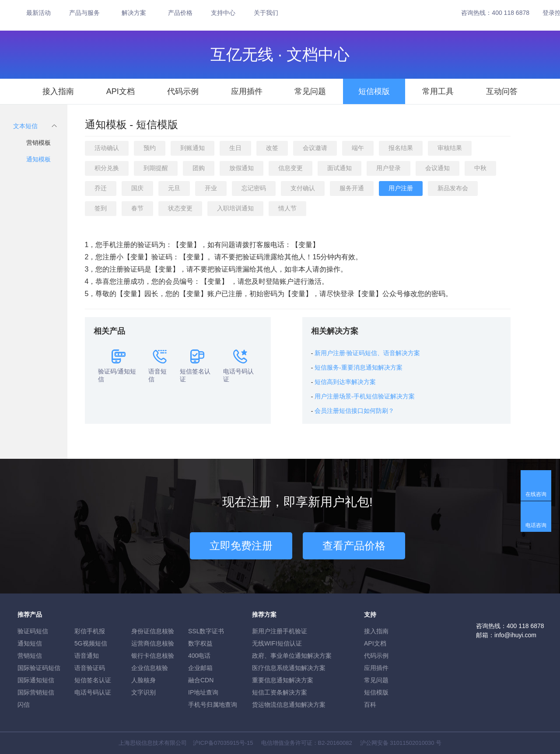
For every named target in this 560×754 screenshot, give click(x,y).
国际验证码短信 (39, 668)
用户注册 (401, 188)
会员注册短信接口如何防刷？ (354, 411)
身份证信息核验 (153, 631)
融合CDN (201, 680)
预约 (150, 148)
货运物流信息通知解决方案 (289, 705)
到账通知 (192, 148)
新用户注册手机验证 (280, 631)
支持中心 (223, 13)
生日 (235, 148)
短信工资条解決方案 (280, 692)
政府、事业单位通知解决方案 (292, 656)
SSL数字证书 (206, 631)
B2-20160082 (335, 743)
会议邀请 (315, 148)
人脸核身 (143, 680)
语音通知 (87, 656)
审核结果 (450, 148)
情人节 (287, 208)
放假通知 (241, 168)
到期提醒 (156, 168)
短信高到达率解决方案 (345, 382)
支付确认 (303, 188)
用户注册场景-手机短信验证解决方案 (365, 396)
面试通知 (339, 168)
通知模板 (38, 159)
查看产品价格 (354, 546)
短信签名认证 (93, 680)
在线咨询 (536, 494)
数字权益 (200, 643)
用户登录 (388, 168)
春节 (137, 208)
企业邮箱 (200, 668)
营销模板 (38, 143)
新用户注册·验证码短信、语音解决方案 (367, 353)
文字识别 (143, 692)
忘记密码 (254, 188)
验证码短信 (33, 631)
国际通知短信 (36, 680)
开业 (211, 188)
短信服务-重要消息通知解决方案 (359, 368)
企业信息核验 (150, 668)
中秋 (480, 168)
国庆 (137, 188)
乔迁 (101, 188)
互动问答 (502, 91)
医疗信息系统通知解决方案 (289, 668)
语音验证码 (90, 668)
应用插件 (247, 91)
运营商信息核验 (153, 643)
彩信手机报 (90, 631)
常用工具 (438, 91)
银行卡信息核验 (153, 656)
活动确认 (107, 148)
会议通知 (437, 168)
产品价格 (180, 13)
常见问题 (310, 91)
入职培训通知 (235, 208)
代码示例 (183, 91)
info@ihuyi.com (515, 635)
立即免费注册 (241, 546)
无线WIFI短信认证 (277, 643)
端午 (358, 148)
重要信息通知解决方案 (283, 680)
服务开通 (352, 188)
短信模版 (374, 91)
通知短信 (30, 643)
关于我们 (266, 13)
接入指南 (58, 91)
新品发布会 (453, 188)
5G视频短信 (91, 643)
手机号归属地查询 (213, 705)
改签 (272, 148)
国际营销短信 (36, 692)
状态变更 (180, 208)
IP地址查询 (203, 692)
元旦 (174, 188)
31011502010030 (412, 743)
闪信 (24, 705)
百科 (370, 705)
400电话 (199, 656)
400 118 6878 (511, 13)
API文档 (121, 91)
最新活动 (38, 13)
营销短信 (30, 656)
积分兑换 (107, 168)
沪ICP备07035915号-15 (223, 743)
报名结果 (401, 148)
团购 (199, 168)
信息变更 (290, 168)
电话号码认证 (93, 692)
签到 (101, 208)
